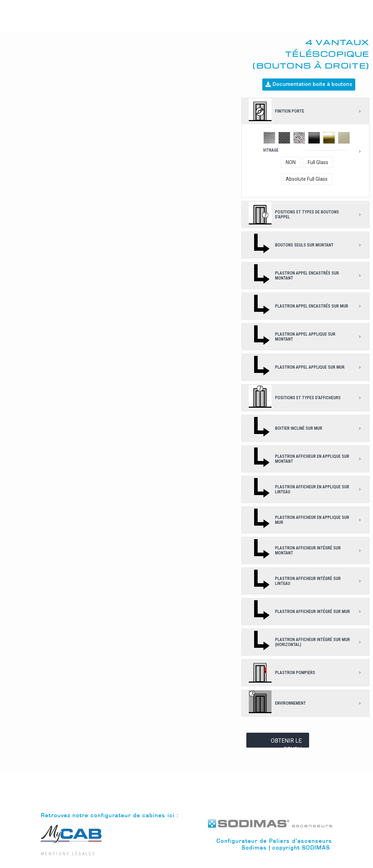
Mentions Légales (68, 854)
